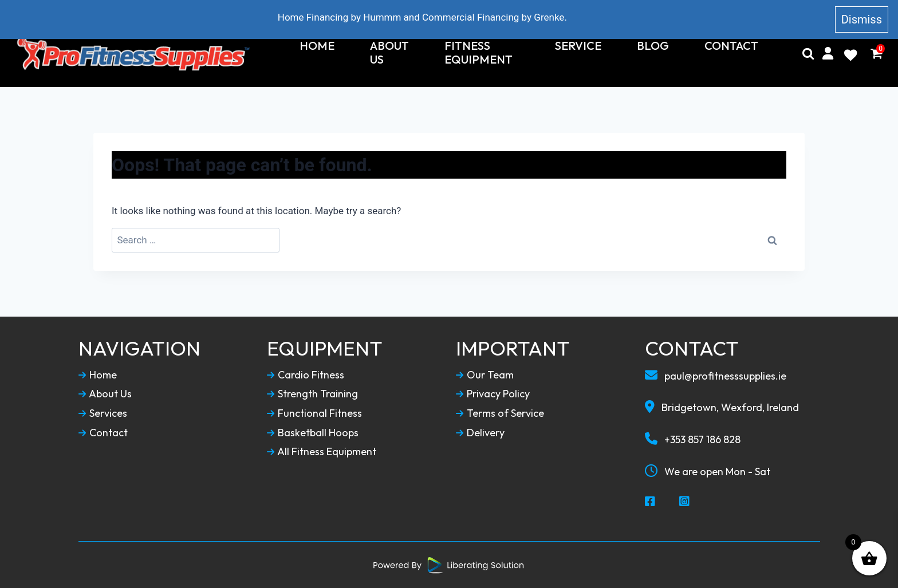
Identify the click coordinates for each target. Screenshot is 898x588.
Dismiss (862, 19)
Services (103, 413)
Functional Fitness (314, 413)
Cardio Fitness (306, 375)
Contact (731, 46)
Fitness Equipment (478, 53)
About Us (389, 53)
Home (317, 46)
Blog (653, 46)
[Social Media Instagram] (685, 502)
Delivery (480, 433)
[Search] (808, 54)
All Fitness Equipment (322, 452)
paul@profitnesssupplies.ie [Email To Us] (716, 376)
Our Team (485, 375)
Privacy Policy (493, 394)
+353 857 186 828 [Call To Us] (693, 439)
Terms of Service (500, 413)
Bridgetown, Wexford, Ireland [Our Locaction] (722, 407)
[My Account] (828, 54)
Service (578, 46)
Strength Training (312, 394)
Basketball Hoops (313, 433)
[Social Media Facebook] (651, 502)
